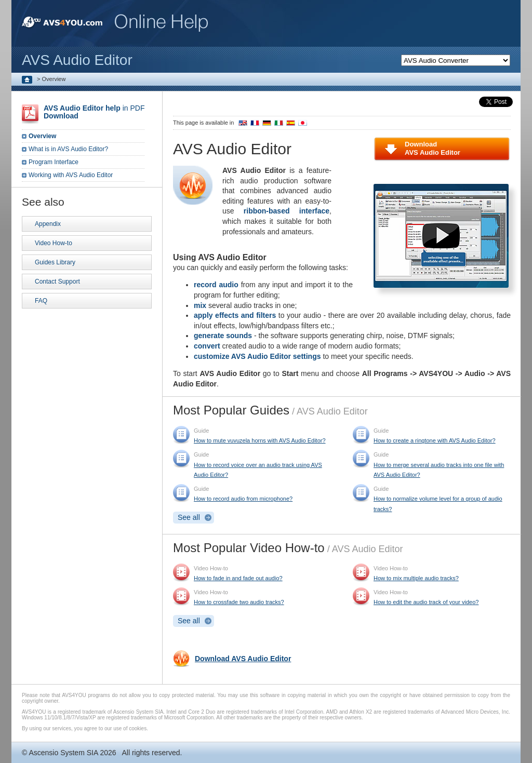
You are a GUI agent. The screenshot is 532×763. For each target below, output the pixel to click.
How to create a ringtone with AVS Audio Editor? (435, 440)
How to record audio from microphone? (243, 499)
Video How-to (54, 243)
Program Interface (54, 162)
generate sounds (223, 336)
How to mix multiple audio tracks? (416, 578)
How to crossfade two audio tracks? (239, 602)
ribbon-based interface (287, 211)
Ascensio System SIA (63, 753)
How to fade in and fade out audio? (238, 578)
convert (207, 346)
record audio (216, 285)
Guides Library (55, 262)
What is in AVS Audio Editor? (68, 149)
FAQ (41, 301)
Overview (42, 136)
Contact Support (57, 282)
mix (200, 305)
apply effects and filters (235, 315)
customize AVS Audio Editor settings (257, 356)
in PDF (94, 112)
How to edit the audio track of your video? (426, 602)
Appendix (48, 224)
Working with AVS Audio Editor (71, 175)
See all (189, 517)
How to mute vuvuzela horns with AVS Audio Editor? (260, 440)
